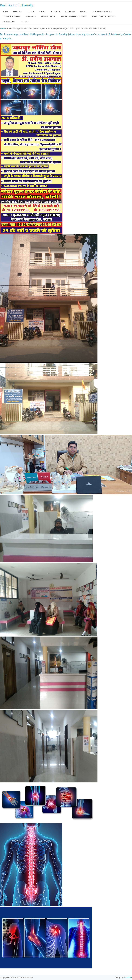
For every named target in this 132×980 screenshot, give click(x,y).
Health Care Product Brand (74, 16)
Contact (25, 21)
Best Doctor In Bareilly (17, 5)
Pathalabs (70, 11)
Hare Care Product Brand (103, 16)
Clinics (42, 11)
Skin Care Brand (48, 16)
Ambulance (31, 16)
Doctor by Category (102, 11)
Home (5, 11)
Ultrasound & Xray (11, 16)
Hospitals (55, 11)
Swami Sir (128, 977)
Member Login (9, 21)
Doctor (30, 11)
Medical (84, 11)
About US (17, 11)
